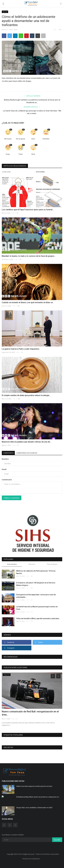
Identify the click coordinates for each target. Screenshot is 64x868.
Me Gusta (8, 139)
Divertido (46, 139)
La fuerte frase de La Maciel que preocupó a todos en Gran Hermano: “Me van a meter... (32, 112)
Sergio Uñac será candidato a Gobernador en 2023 (34, 808)
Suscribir (57, 840)
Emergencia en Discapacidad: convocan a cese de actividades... (36, 596)
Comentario (7, 480)
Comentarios (8, 453)
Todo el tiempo (52, 564)
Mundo (5, 12)
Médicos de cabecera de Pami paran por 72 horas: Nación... (36, 572)
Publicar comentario (12, 498)
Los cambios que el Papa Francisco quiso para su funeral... (28, 210)
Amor (33, 139)
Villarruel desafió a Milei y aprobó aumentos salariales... (38, 619)
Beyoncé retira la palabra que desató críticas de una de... (27, 442)
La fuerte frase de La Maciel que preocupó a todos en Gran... (37, 608)
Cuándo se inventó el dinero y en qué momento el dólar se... (28, 302)
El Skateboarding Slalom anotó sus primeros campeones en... (38, 797)
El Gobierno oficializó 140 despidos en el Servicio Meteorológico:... (36, 584)
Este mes (32, 564)
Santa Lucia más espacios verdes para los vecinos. (34, 786)
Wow (33, 154)
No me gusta (21, 139)
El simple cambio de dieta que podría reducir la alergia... (26, 395)
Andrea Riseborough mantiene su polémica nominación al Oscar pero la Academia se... (32, 101)
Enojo (8, 154)
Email (4, 469)
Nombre (5, 459)
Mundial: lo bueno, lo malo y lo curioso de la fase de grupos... (29, 256)
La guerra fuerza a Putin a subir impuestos (21, 349)
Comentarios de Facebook (27, 453)
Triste (21, 154)
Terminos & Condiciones (31, 859)
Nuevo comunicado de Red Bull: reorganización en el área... (30, 713)
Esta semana (12, 564)
